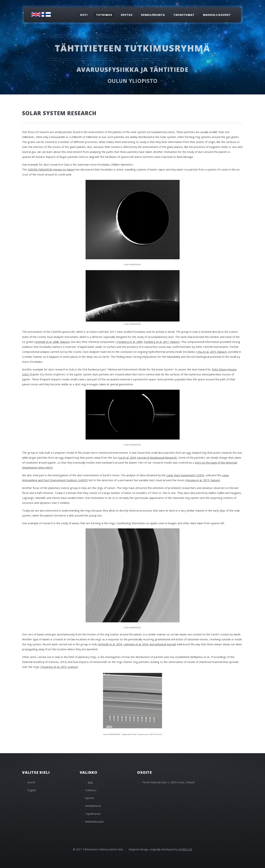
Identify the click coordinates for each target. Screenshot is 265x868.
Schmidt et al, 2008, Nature (52, 342)
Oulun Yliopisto (133, 81)
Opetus (127, 15)
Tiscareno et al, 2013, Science (59, 667)
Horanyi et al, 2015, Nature (203, 480)
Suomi (31, 782)
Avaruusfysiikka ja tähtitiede (132, 69)
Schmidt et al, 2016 (110, 644)
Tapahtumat (184, 15)
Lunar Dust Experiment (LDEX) (185, 475)
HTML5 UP (185, 849)
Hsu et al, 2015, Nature (211, 352)
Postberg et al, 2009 (129, 342)
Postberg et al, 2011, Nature (161, 342)
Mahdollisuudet (217, 15)
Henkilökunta (153, 15)
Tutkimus (104, 15)
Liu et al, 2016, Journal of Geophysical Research (148, 458)
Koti (84, 15)
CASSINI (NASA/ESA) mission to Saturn (51, 169)
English (32, 790)
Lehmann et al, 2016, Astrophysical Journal (149, 644)
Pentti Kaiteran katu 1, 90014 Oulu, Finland (168, 782)
